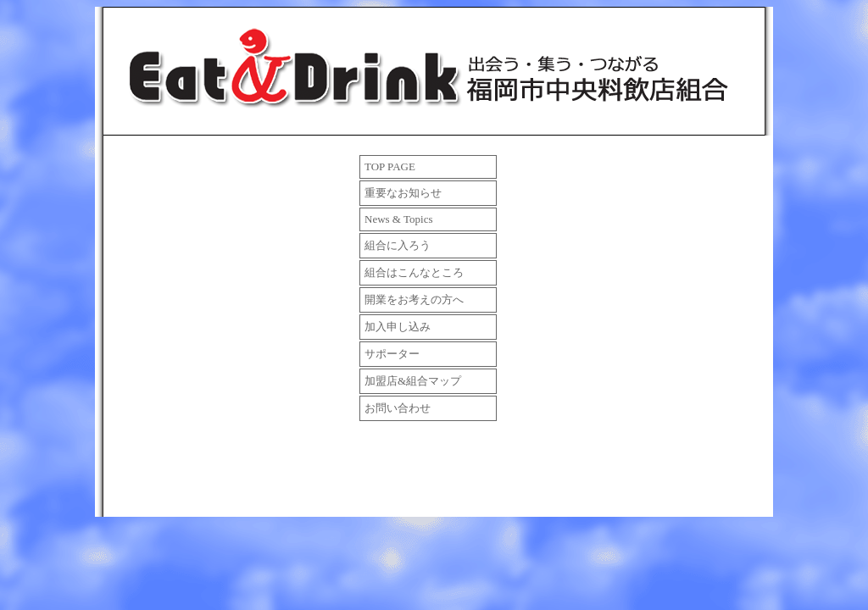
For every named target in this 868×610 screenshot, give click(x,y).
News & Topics (398, 219)
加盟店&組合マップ (413, 381)
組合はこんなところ (414, 272)
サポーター (392, 354)
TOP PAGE (390, 166)
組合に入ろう (398, 245)
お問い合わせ (398, 408)
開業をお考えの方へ (414, 299)
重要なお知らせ (403, 193)
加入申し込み (398, 327)
